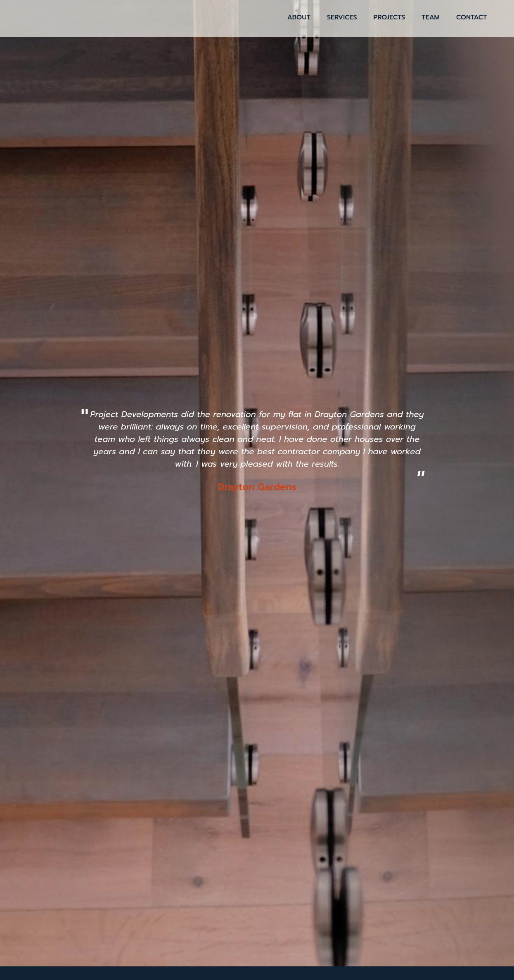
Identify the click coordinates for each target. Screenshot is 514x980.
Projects (390, 17)
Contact (471, 17)
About (299, 17)
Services (342, 17)
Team (431, 17)
